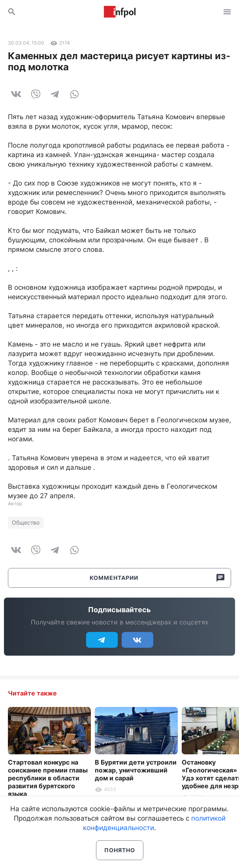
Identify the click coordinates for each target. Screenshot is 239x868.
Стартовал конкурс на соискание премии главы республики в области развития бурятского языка (48, 778)
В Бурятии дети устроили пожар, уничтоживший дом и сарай (136, 770)
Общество (26, 522)
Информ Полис (120, 12)
